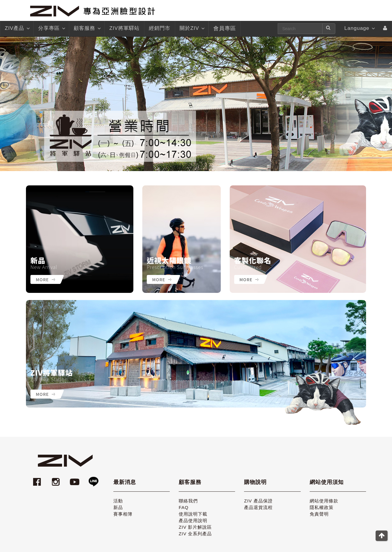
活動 (118, 501)
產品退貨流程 (258, 507)
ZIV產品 (17, 28)
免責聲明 (319, 514)
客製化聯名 (253, 260)
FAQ (184, 507)
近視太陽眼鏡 (169, 260)
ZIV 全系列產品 (195, 534)
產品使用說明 (193, 521)
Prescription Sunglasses (175, 267)
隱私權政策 (322, 507)
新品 (38, 260)
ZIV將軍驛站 (52, 373)
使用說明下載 (193, 514)
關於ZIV (192, 28)
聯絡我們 (188, 501)
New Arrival (44, 267)
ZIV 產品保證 (258, 501)
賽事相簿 (123, 514)
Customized (248, 267)
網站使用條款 (324, 501)
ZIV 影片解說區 (195, 527)
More (45, 279)
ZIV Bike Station (49, 379)
